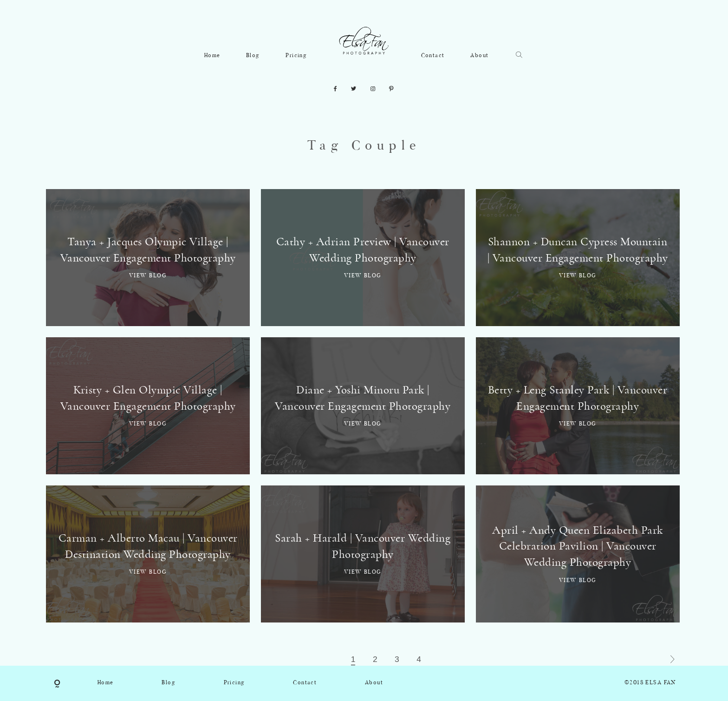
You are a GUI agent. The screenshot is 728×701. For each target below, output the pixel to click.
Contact (433, 56)
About (479, 56)
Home (212, 56)
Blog (253, 56)
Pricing (296, 56)
